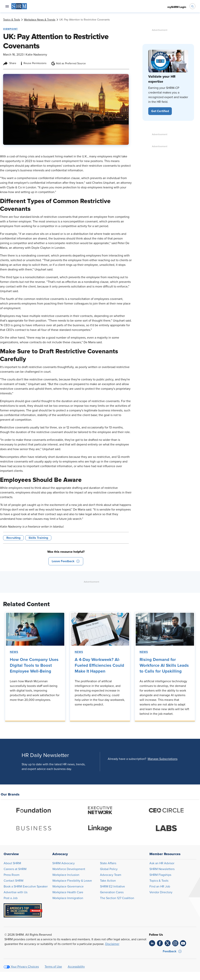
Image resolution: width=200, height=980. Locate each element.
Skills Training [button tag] (38, 538)
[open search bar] (192, 6)
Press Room (12, 875)
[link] (12, 20)
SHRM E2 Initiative (112, 886)
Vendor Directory (161, 892)
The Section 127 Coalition (117, 898)
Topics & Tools (159, 881)
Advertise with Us (16, 892)
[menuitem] (19, 6)
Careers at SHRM (15, 869)
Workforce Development (69, 869)
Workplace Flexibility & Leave (72, 881)
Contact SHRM (14, 881)
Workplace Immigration (68, 898)
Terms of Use (53, 967)
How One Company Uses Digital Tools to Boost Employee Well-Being (34, 666)
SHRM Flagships (160, 875)
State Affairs (108, 863)
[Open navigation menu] (7, 6)
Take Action (108, 881)
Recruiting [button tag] (13, 538)
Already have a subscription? (127, 759)
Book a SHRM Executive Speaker (26, 886)
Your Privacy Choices (25, 967)
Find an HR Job (160, 886)
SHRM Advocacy (64, 863)
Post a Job (11, 898)
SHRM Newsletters (162, 869)
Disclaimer (112, 944)
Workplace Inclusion (66, 875)
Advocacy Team (111, 875)
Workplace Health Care (68, 892)
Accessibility (76, 967)
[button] (66, 561)
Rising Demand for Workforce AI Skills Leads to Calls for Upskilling (164, 666)
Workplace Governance (68, 886)
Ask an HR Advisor (162, 863)
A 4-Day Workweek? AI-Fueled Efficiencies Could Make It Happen (99, 666)
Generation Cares (112, 892)
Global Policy (109, 869)
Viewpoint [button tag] (10, 29)
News (14, 652)
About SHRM (12, 863)
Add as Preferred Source (68, 64)
